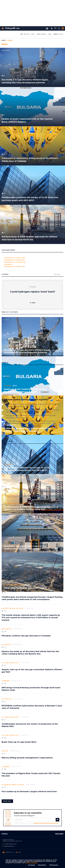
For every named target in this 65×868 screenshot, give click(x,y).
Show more (7, 801)
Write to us (8, 852)
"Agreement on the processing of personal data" (46, 823)
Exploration (7, 629)
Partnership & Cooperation (15, 262)
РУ (55, 28)
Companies (8, 464)
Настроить (42, 865)
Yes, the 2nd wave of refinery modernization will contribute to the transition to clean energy (31, 417)
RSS (18, 852)
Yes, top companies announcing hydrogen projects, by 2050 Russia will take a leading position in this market (33, 405)
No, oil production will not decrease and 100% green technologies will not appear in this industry (32, 411)
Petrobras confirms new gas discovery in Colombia (26, 636)
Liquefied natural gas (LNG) (12, 608)
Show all (57, 274)
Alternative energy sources (15, 504)
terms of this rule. (32, 863)
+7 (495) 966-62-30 (10, 844)
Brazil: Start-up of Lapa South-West (19, 742)
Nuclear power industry (14, 585)
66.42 (61, 34)
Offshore (8, 386)
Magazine (59, 834)
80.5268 (26, 34)
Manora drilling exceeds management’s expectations (27, 758)
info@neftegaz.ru (9, 846)
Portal (5, 834)
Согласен (31, 865)
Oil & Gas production (12, 347)
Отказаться (54, 865)
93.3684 (43, 34)
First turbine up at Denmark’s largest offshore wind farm (29, 792)
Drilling (7, 425)
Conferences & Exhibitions (14, 258)
